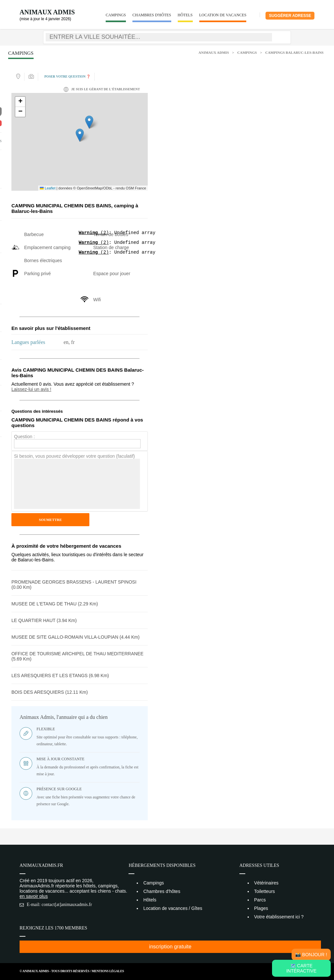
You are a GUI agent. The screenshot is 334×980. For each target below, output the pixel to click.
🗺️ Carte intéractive (302, 968)
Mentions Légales (108, 971)
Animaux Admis (47, 12)
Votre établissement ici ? (279, 917)
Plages (261, 908)
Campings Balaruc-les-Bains (294, 52)
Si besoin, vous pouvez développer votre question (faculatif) (74, 456)
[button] (80, 135)
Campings (116, 15)
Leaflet (48, 188)
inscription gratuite (170, 947)
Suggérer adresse (290, 16)
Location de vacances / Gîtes (173, 908)
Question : (24, 437)
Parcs (260, 900)
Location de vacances (223, 15)
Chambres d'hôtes (152, 15)
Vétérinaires (266, 883)
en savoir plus (34, 896)
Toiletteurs (265, 891)
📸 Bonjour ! (311, 955)
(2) (94, 233)
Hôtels (185, 15)
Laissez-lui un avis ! (31, 389)
